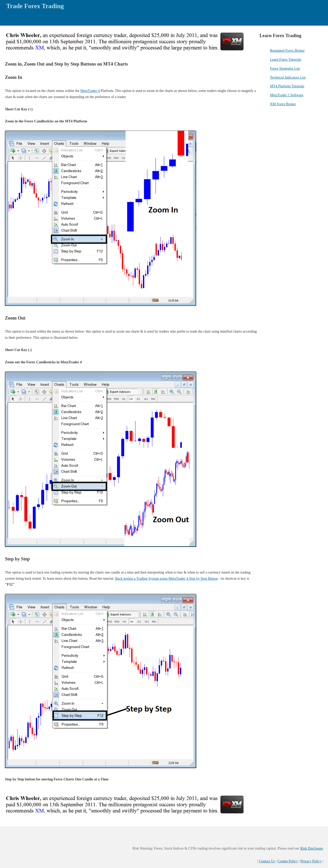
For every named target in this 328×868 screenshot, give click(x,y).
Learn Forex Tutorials (285, 60)
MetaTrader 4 (90, 91)
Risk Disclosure (312, 848)
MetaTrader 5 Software (286, 95)
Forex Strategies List (285, 68)
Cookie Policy (288, 861)
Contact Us (267, 861)
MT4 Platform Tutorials (287, 86)
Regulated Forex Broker (287, 51)
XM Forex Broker (283, 104)
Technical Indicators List (288, 77)
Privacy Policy (311, 861)
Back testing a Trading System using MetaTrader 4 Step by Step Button (166, 579)
